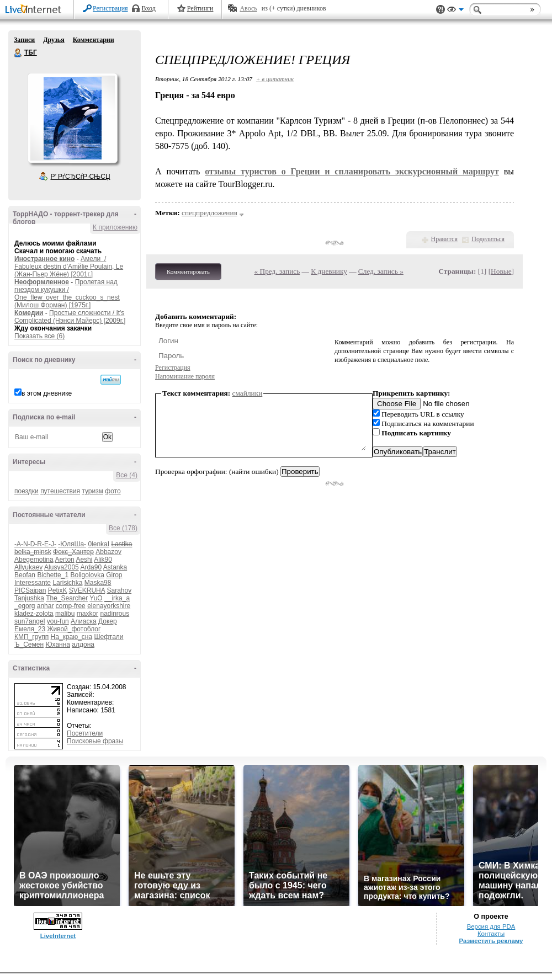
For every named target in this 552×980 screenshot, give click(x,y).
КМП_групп (31, 637)
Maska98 (98, 583)
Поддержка (440, 10)
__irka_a (117, 598)
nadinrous (115, 614)
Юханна (58, 645)
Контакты (491, 934)
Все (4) (127, 475)
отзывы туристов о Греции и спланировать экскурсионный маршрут (352, 171)
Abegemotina (34, 560)
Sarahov (119, 590)
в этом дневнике (47, 393)
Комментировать (188, 271)
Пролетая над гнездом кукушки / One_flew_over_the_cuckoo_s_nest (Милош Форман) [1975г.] (67, 294)
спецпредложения (209, 213)
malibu (65, 614)
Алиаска (84, 621)
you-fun (58, 621)
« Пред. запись (277, 271)
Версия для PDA (491, 926)
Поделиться (488, 239)
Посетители (85, 733)
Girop (114, 575)
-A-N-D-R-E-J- (35, 544)
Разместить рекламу (491, 941)
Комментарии (94, 40)
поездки (26, 491)
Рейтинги (200, 8)
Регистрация (110, 8)
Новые (501, 271)
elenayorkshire (109, 606)
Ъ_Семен (29, 645)
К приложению (115, 227)
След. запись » (381, 271)
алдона (83, 645)
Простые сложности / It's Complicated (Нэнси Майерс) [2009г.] (70, 317)
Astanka (115, 567)
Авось (248, 8)
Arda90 (91, 567)
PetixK (58, 590)
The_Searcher (67, 598)
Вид (455, 11)
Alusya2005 (62, 567)
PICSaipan (30, 590)
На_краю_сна (72, 637)
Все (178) (123, 528)
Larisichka (67, 583)
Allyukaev (28, 567)
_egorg (25, 606)
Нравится (444, 239)
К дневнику (329, 271)
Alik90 (103, 560)
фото (113, 491)
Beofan (25, 575)
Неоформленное (42, 282)
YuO (96, 598)
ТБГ (18, 53)
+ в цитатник (275, 79)
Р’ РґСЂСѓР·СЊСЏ (81, 177)
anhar (46, 606)
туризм (92, 491)
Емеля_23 (30, 629)
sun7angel (30, 621)
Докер (108, 621)
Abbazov (108, 552)
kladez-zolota (34, 614)
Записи (24, 40)
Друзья (54, 40)
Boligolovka (87, 575)
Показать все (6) (39, 336)
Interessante (33, 583)
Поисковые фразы (95, 741)
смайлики (248, 393)
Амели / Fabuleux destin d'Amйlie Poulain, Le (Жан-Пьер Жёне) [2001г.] (69, 267)
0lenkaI (99, 544)
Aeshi (84, 560)
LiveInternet (35, 10)
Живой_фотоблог (74, 629)
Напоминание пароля (185, 376)
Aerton (64, 560)
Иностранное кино (44, 259)
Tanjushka (29, 598)
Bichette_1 (53, 575)
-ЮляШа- (72, 544)
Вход (149, 8)
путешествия (60, 491)
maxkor (87, 614)
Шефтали (108, 637)
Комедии (29, 313)
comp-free (71, 606)
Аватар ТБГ (72, 118)
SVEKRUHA (87, 590)
